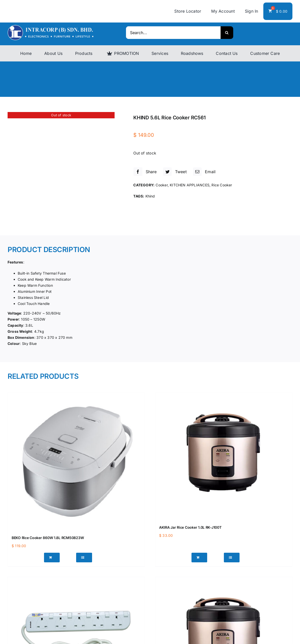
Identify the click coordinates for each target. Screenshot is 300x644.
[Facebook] (144, 172)
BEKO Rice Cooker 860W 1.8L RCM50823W (48, 538)
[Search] (227, 33)
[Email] (204, 172)
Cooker (162, 185)
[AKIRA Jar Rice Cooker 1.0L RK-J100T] (224, 456)
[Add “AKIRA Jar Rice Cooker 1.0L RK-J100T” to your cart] (199, 558)
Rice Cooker (222, 185)
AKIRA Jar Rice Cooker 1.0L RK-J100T (190, 527)
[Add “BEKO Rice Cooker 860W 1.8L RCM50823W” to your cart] (52, 558)
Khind (150, 196)
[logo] (50, 27)
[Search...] (173, 33)
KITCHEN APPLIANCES (190, 185)
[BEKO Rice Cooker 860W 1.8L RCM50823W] (76, 461)
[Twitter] (174, 172)
